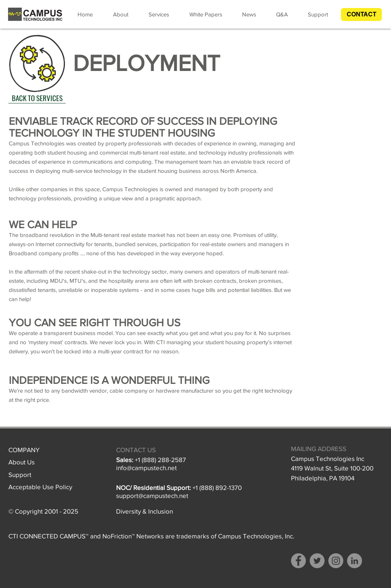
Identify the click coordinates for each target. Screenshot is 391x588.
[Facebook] (298, 561)
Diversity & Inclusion (145, 511)
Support (20, 474)
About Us (22, 462)
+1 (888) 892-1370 (217, 487)
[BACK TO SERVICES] (37, 98)
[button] (361, 14)
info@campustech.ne (145, 468)
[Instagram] (336, 561)
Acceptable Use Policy (40, 487)
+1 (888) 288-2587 (160, 460)
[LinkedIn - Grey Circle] (355, 561)
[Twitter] (317, 561)
